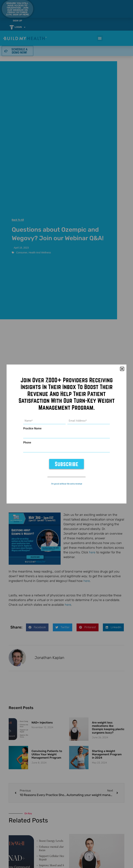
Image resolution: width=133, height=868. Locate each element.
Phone (27, 443)
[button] (122, 369)
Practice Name (32, 429)
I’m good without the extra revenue (67, 484)
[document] (66, 434)
